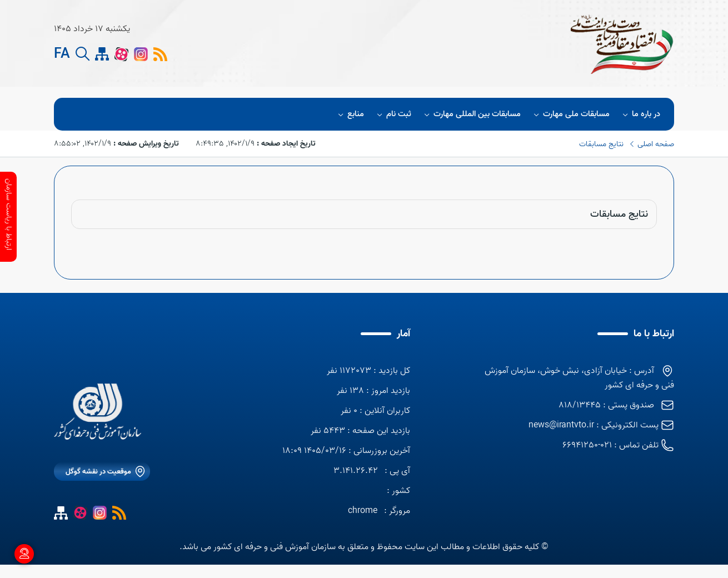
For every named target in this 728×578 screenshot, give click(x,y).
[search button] (83, 54)
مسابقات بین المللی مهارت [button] (471, 114)
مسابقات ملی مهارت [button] (570, 114)
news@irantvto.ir (561, 425)
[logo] (369, 43)
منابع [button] (349, 114)
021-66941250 (587, 445)
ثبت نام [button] (392, 114)
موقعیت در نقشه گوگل (98, 472)
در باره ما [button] (640, 114)
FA (62, 54)
